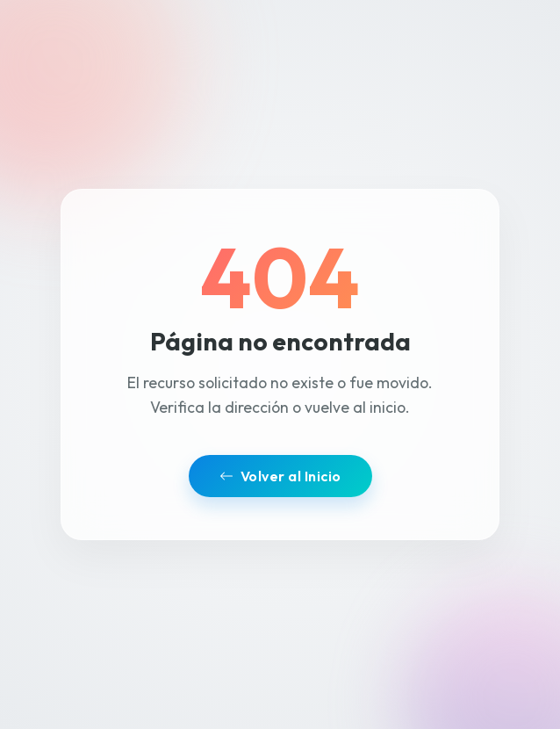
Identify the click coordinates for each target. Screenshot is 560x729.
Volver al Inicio (280, 476)
